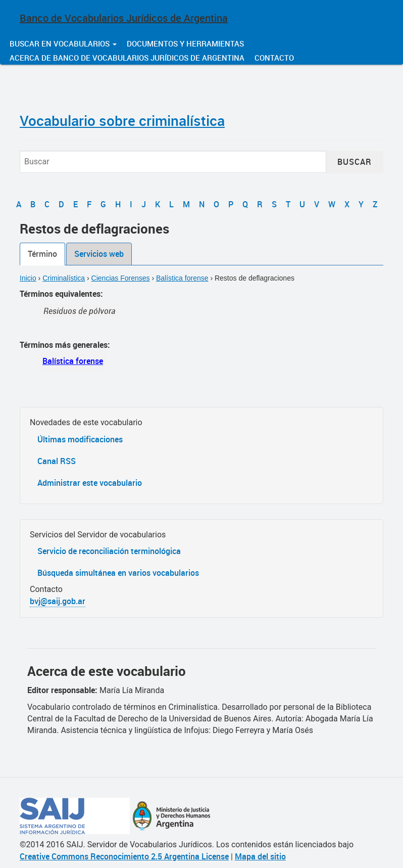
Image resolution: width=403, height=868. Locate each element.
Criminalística (64, 278)
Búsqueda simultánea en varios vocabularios (118, 573)
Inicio (28, 278)
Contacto (274, 58)
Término (42, 254)
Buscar (355, 162)
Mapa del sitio (260, 856)
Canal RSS (57, 461)
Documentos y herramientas (185, 43)
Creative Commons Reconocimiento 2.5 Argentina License (124, 856)
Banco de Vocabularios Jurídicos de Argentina (124, 18)
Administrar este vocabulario (90, 483)
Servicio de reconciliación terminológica (109, 551)
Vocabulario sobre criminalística (122, 120)
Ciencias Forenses (121, 278)
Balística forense (182, 278)
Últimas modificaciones (80, 439)
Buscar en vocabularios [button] (63, 43)
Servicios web (99, 254)
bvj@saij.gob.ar (58, 601)
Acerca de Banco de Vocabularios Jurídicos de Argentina (127, 58)
